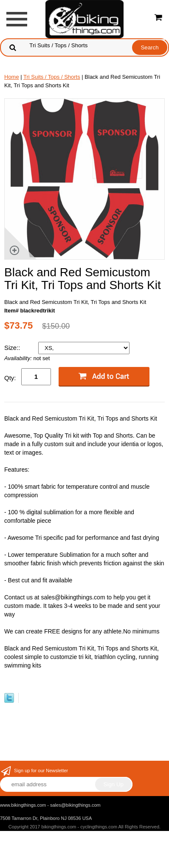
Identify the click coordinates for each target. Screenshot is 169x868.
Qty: (10, 378)
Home (12, 77)
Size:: (13, 348)
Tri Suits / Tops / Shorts (52, 77)
